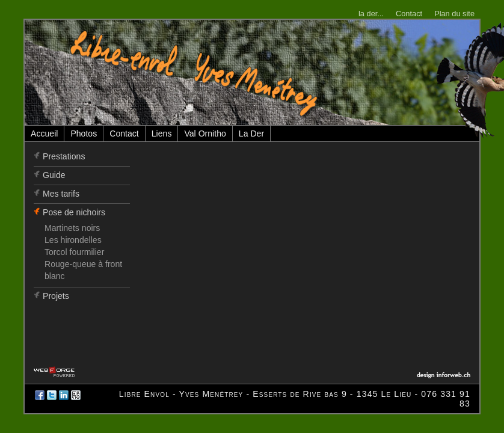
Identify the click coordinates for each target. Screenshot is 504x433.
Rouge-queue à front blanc (83, 270)
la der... (371, 14)
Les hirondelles (73, 240)
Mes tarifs (61, 194)
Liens (162, 134)
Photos (84, 134)
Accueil (44, 134)
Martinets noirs (72, 228)
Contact (409, 14)
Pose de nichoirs (74, 212)
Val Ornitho (205, 134)
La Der (251, 134)
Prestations (64, 156)
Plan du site (454, 14)
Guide (54, 175)
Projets (56, 296)
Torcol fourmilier (74, 252)
